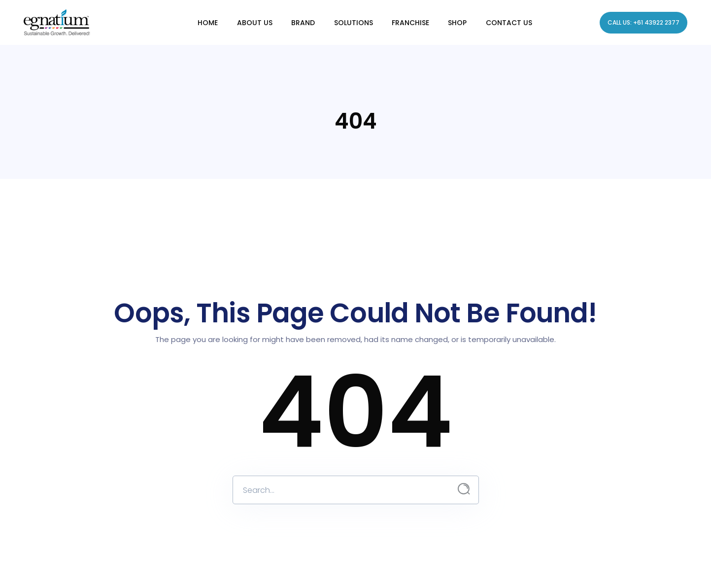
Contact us (508, 22)
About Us (255, 22)
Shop (457, 22)
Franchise (410, 22)
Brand (304, 22)
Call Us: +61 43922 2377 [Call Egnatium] (643, 22)
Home (209, 22)
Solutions (354, 22)
